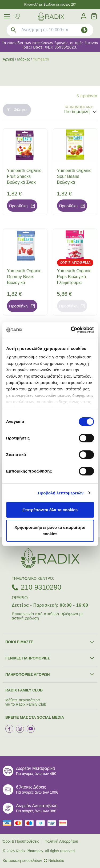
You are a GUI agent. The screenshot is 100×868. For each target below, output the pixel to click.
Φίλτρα (17, 110)
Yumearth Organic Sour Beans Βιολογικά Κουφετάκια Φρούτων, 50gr (74, 182)
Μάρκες (23, 59)
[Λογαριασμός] (84, 16)
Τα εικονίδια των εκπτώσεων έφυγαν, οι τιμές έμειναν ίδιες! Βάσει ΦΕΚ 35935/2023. (50, 45)
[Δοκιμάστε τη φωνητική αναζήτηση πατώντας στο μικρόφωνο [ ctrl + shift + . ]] (84, 30)
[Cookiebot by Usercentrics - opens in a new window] (71, 330)
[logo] (51, 16)
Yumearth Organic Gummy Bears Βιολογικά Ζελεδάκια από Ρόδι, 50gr (24, 283)
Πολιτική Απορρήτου (61, 841)
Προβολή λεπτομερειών (61, 493)
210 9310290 (41, 587)
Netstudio (54, 861)
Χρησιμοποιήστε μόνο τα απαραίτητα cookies (50, 531)
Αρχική (8, 59)
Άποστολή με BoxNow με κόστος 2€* (50, 5)
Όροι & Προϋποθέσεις (21, 841)
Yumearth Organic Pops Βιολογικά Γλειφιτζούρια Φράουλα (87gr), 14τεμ (74, 283)
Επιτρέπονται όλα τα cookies (50, 510)
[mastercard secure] (64, 823)
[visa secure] (53, 823)
